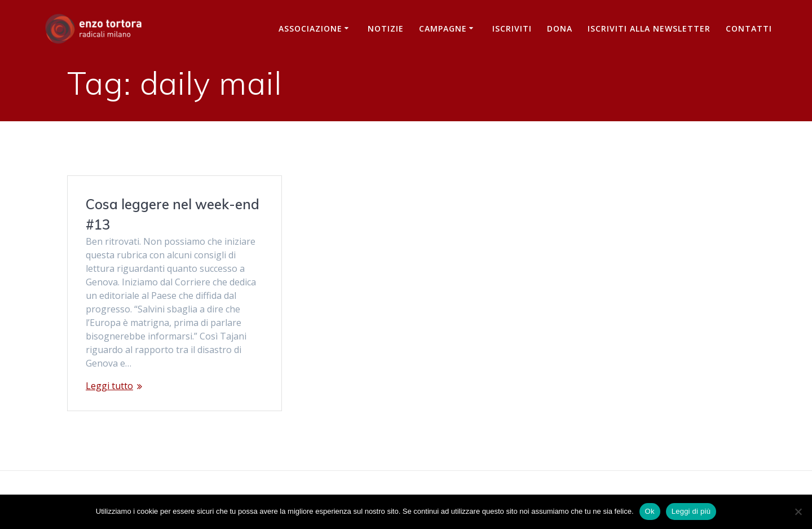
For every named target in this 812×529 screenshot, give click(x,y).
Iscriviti (512, 28)
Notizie (386, 28)
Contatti (749, 28)
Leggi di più (691, 511)
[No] (798, 512)
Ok (650, 511)
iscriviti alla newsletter (649, 28)
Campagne (443, 28)
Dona (560, 28)
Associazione (310, 28)
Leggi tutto (109, 386)
